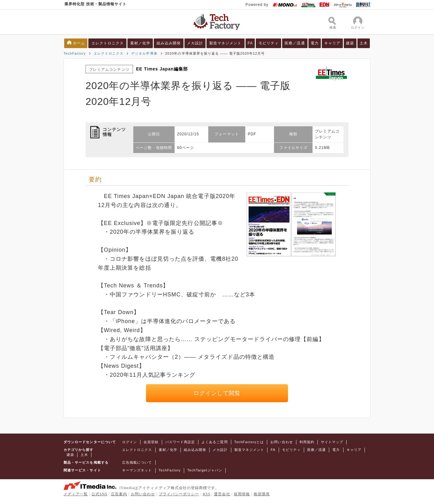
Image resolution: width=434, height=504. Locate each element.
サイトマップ (332, 442)
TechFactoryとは (249, 442)
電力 (315, 43)
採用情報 (242, 494)
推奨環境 (262, 494)
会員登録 (151, 442)
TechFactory (75, 53)
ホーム (79, 43)
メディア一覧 (76, 494)
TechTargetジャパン (205, 470)
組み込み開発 (169, 43)
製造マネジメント (226, 43)
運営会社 (222, 494)
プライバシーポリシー (179, 494)
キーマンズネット (137, 470)
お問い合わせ (281, 442)
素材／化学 (140, 43)
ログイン (130, 442)
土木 (364, 43)
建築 (350, 43)
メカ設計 (195, 43)
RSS (207, 494)
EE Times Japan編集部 (162, 69)
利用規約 (307, 442)
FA (250, 43)
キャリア (332, 43)
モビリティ (269, 43)
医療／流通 (295, 43)
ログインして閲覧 (217, 393)
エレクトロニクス (108, 43)
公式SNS (99, 494)
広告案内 (119, 494)
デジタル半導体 (144, 53)
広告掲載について (137, 462)
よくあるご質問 (215, 442)
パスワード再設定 (180, 442)
